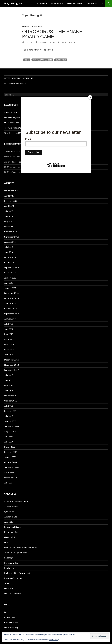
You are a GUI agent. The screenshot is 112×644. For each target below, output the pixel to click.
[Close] (90, 97)
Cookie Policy (54, 640)
